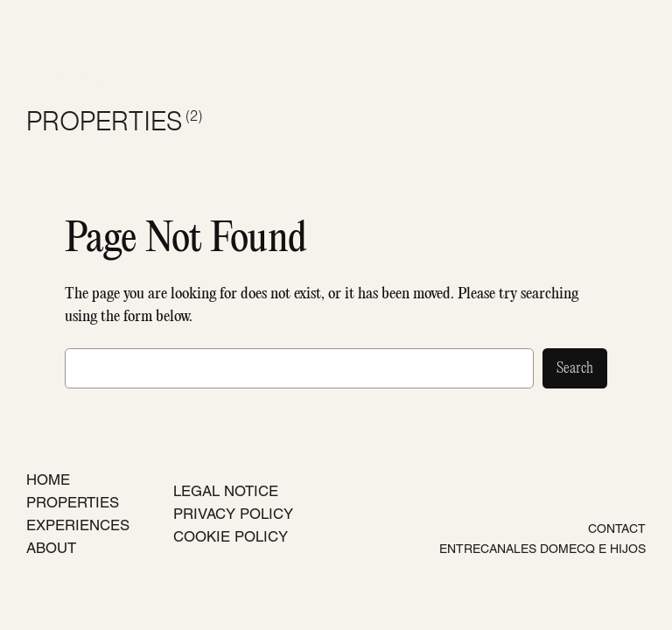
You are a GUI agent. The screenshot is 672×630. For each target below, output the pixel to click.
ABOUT (51, 548)
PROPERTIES (114, 123)
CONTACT (617, 528)
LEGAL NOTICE (226, 491)
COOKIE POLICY (231, 536)
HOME (48, 479)
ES (512, 122)
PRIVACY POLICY (233, 514)
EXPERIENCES (78, 525)
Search (575, 368)
